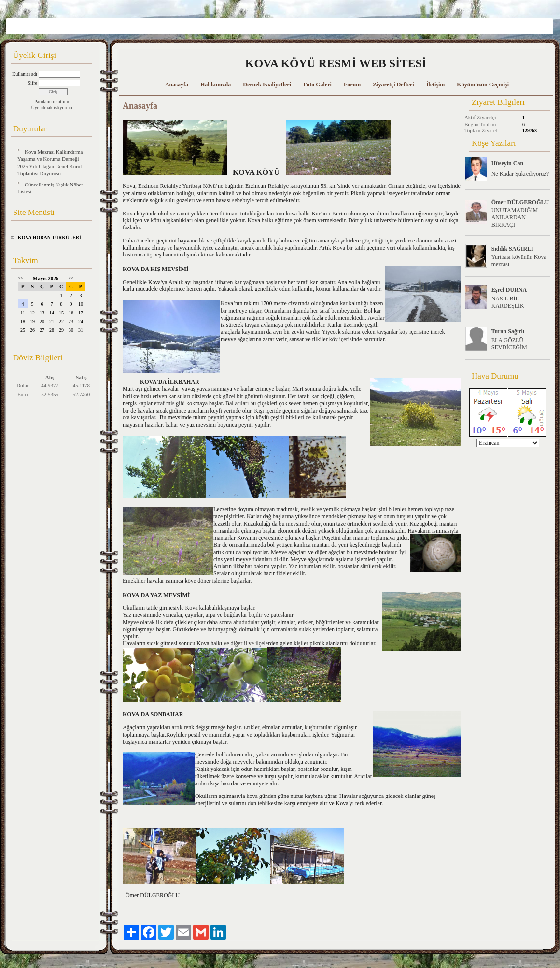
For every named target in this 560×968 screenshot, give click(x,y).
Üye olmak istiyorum (52, 107)
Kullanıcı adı (25, 74)
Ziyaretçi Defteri (393, 85)
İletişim (436, 85)
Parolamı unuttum (52, 102)
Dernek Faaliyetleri (267, 85)
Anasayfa (177, 85)
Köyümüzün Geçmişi (483, 85)
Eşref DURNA (509, 290)
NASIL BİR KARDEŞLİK (508, 302)
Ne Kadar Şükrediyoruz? (520, 174)
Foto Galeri (317, 85)
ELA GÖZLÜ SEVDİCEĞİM (509, 344)
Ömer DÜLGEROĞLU (520, 202)
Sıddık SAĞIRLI (512, 249)
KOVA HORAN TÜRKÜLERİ (49, 237)
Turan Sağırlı (508, 331)
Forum (352, 85)
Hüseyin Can (507, 163)
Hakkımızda (216, 85)
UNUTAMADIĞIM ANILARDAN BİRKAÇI (515, 217)
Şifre (33, 83)
